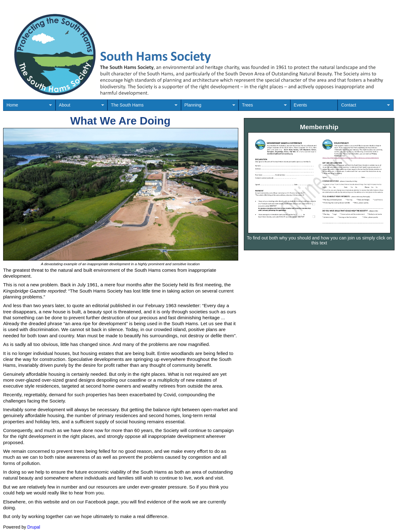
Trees (263, 107)
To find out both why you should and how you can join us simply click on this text (319, 240)
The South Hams (142, 107)
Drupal (34, 527)
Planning (208, 107)
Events (301, 105)
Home (27, 107)
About (80, 107)
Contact (364, 107)
